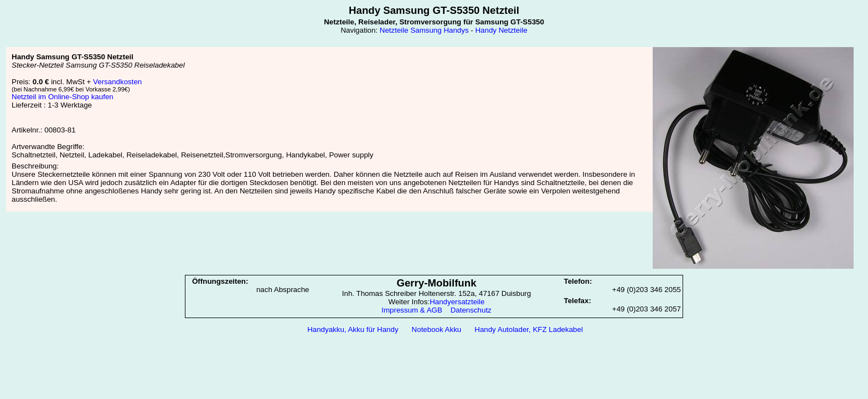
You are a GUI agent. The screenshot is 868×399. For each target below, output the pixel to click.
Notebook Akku (437, 329)
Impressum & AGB (412, 310)
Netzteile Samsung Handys (424, 30)
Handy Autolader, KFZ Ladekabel (529, 329)
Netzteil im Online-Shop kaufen (63, 97)
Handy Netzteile (501, 30)
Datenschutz (471, 310)
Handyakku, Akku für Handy (353, 329)
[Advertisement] (434, 366)
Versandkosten (117, 82)
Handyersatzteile (457, 302)
